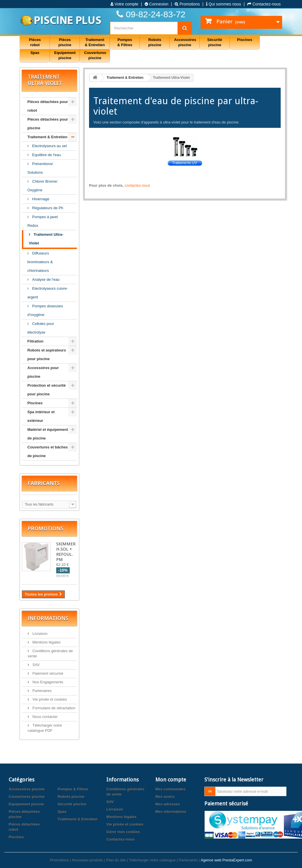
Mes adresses (168, 804)
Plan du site (116, 860)
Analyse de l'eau (45, 279)
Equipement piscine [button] (65, 55)
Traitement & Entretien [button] (95, 42)
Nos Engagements (47, 682)
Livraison (39, 634)
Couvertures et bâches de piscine (48, 451)
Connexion (157, 4)
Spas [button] (35, 53)
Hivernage (40, 199)
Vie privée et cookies (49, 699)
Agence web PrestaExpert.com (226, 860)
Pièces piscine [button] (65, 42)
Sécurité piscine (72, 804)
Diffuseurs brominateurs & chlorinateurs (40, 262)
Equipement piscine (26, 804)
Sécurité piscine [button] (215, 42)
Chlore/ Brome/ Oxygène (42, 186)
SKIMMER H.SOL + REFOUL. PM (66, 552)
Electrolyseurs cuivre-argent (48, 293)
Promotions (187, 4)
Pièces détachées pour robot (48, 106)
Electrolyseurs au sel (49, 146)
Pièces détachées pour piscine (48, 124)
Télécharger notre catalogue (152, 860)
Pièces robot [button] (35, 42)
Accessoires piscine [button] (185, 42)
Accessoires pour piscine (43, 372)
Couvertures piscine (27, 797)
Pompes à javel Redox (43, 221)
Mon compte (171, 780)
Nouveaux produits (87, 860)
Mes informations (171, 812)
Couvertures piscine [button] (95, 55)
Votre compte (124, 4)
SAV (36, 665)
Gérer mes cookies (123, 832)
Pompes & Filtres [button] (125, 42)
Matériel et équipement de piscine (48, 434)
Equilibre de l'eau (46, 155)
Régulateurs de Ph (47, 208)
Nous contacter (45, 717)
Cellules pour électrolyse (41, 328)
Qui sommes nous (224, 4)
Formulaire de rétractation (53, 708)
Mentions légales (46, 642)
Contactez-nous (264, 4)
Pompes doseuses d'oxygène (45, 310)
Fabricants (44, 483)
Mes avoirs (165, 797)
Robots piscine (71, 797)
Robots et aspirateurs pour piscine (47, 355)
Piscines (35, 403)
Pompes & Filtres (73, 789)
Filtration (35, 341)
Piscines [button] (245, 40)
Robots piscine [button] (155, 42)
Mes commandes (170, 789)
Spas (62, 812)
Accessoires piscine (27, 789)
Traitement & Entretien (47, 137)
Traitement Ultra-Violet (46, 239)
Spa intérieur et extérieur (41, 416)
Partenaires (41, 691)
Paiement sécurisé (47, 673)
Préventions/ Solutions (40, 168)
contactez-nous (137, 185)
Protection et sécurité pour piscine (47, 390)
